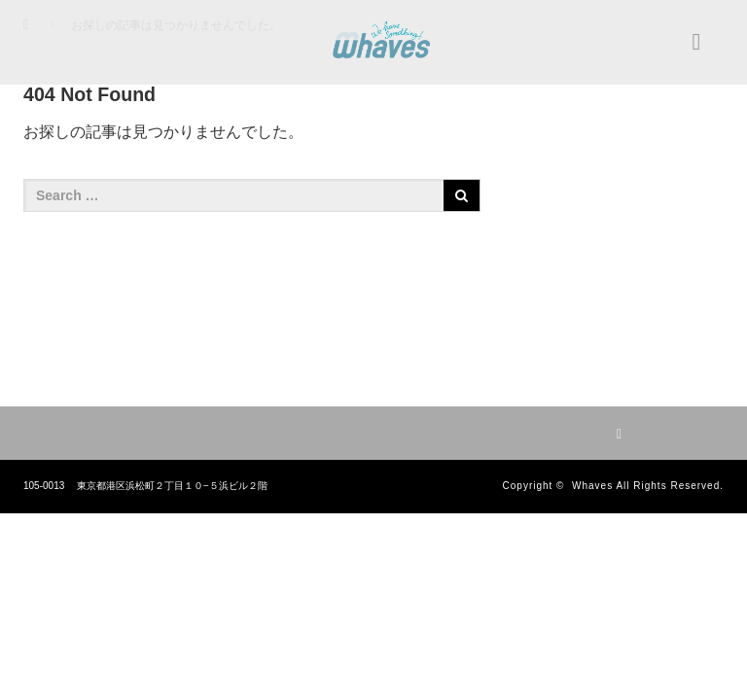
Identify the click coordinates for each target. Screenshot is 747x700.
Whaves (592, 486)
